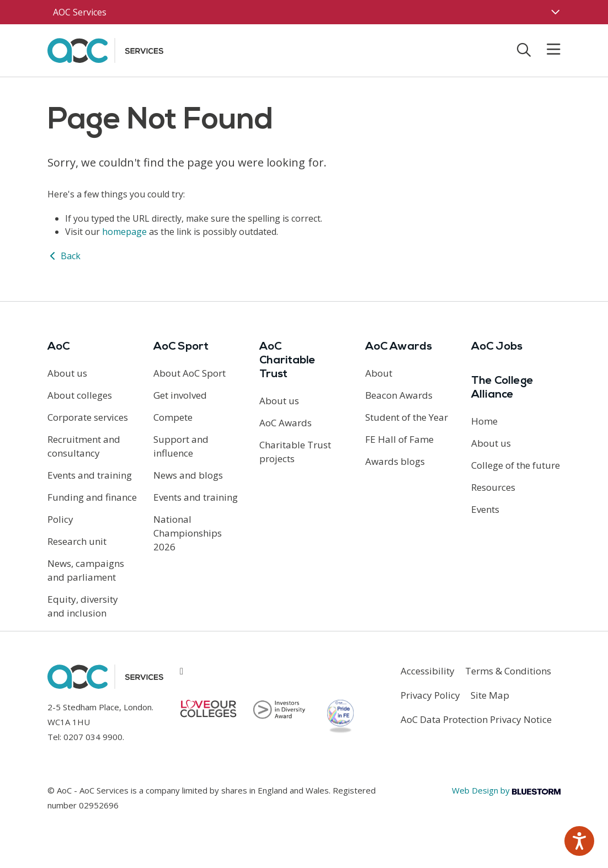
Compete (173, 417)
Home (484, 421)
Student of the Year (407, 417)
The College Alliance (502, 388)
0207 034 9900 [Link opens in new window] (93, 737)
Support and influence (181, 446)
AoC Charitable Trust (287, 361)
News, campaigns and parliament (86, 570)
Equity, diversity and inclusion (83, 606)
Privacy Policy (430, 695)
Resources (493, 487)
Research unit (77, 541)
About (379, 373)
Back (64, 256)
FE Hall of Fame (399, 439)
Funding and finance (92, 497)
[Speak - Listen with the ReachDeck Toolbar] (579, 841)
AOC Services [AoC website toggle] (80, 12)
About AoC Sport (190, 373)
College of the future (516, 465)
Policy (60, 519)
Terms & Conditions (508, 671)
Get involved (180, 395)
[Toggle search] (524, 50)
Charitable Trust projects (295, 452)
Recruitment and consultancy (84, 446)
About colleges (80, 395)
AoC (58, 347)
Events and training (90, 475)
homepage (124, 232)
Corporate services (88, 417)
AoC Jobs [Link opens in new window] (497, 347)
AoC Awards (286, 423)
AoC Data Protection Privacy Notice (476, 719)
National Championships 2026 (188, 533)
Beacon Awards (399, 395)
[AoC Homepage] (105, 50)
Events (485, 509)
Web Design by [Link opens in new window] (506, 790)
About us (67, 373)
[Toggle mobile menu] (547, 50)
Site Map (490, 695)
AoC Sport (181, 347)
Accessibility (428, 671)
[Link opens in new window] (182, 671)
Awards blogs (395, 461)
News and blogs (188, 475)
